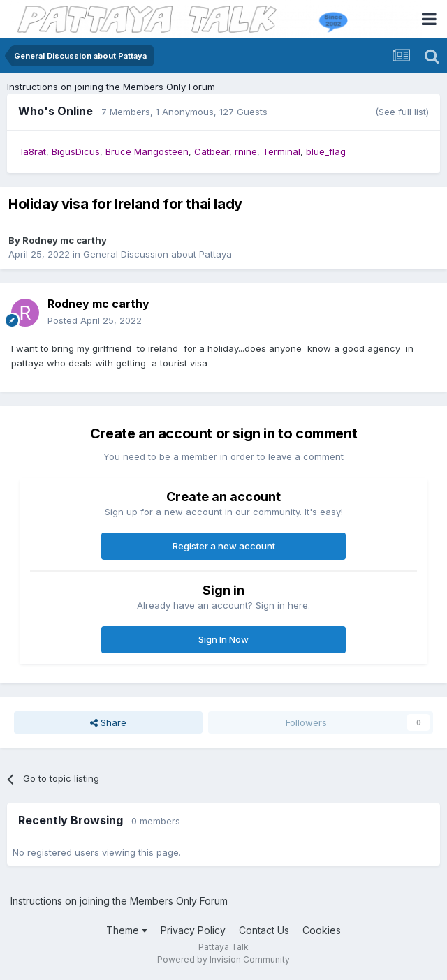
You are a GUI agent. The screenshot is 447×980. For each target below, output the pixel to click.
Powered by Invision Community (223, 959)
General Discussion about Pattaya (157, 254)
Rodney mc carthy (65, 240)
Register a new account (224, 546)
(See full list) (402, 112)
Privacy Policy (193, 930)
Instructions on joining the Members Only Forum (111, 87)
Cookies (322, 930)
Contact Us (264, 930)
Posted (95, 320)
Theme (127, 930)
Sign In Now (223, 639)
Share (108, 722)
